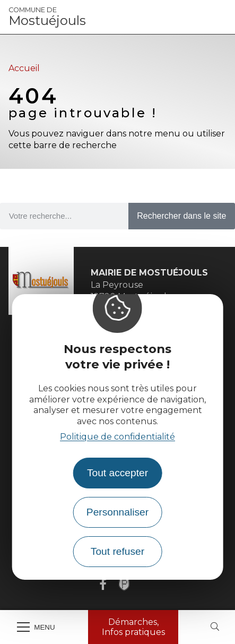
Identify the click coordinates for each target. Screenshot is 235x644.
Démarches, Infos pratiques (133, 627)
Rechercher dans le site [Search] (181, 216)
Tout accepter (117, 473)
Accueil (24, 68)
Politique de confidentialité (117, 437)
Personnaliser (117, 512)
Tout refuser (117, 551)
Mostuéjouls (47, 17)
